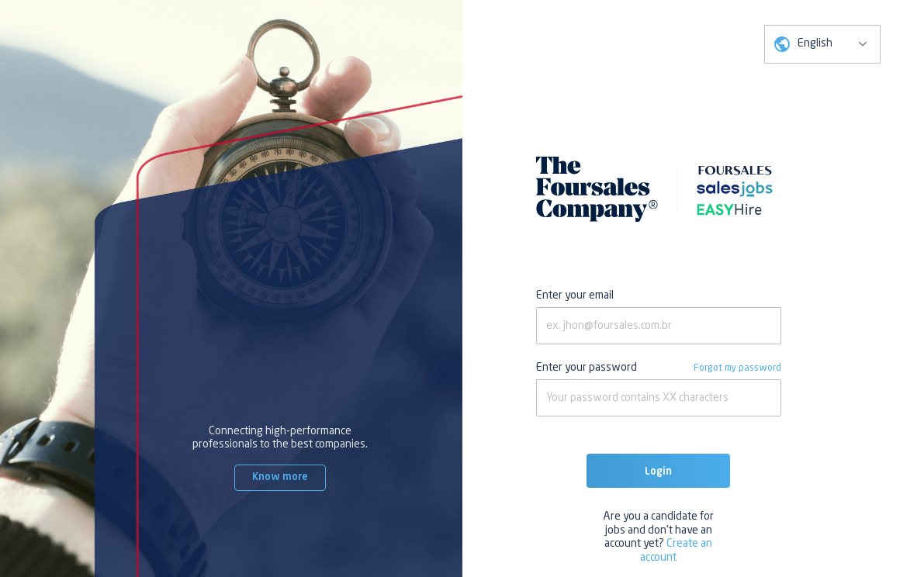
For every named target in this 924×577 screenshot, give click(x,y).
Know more (280, 477)
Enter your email (575, 295)
